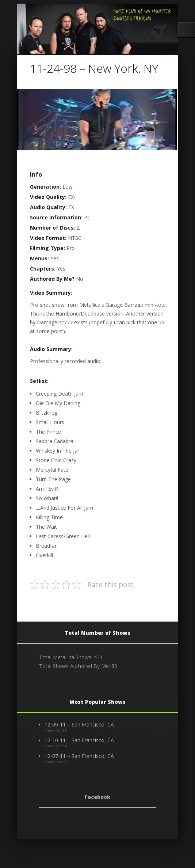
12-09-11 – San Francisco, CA (79, 724)
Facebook (97, 797)
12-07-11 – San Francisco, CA (79, 756)
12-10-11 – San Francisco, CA (79, 740)
